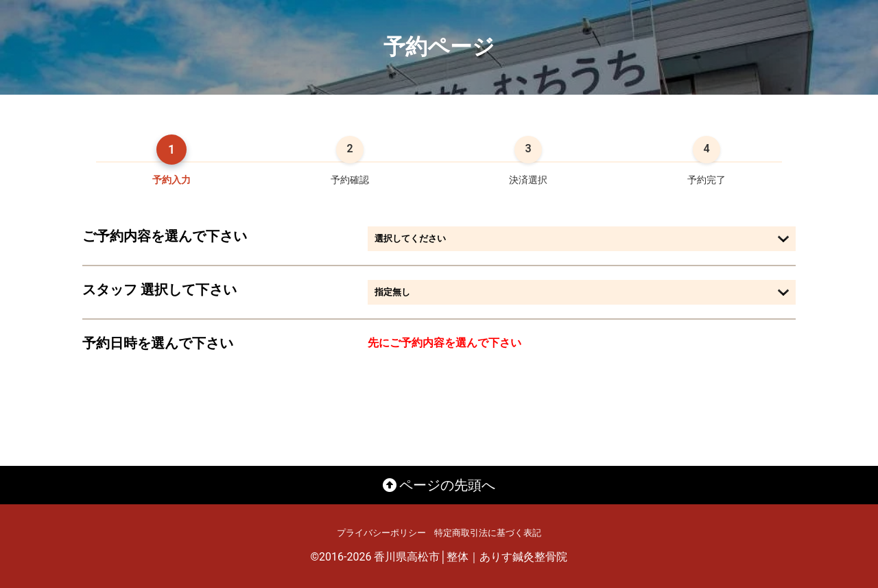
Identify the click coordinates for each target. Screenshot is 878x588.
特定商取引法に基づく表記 (488, 533)
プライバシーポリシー (381, 533)
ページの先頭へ (439, 485)
